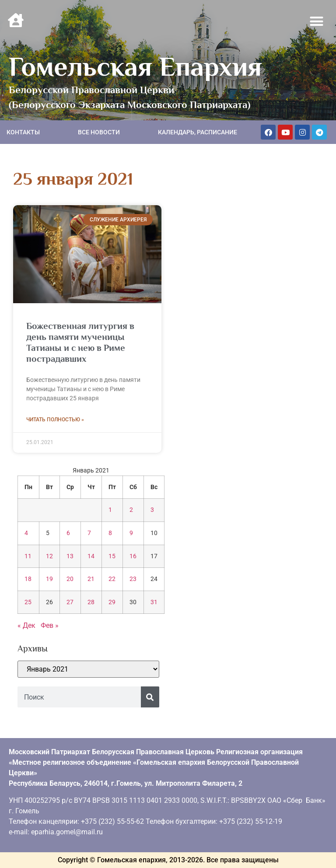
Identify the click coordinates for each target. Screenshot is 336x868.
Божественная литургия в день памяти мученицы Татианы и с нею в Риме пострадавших (80, 343)
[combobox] (79, 697)
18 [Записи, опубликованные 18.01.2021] (28, 579)
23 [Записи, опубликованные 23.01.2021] (133, 579)
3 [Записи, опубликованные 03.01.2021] (152, 510)
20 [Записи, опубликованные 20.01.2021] (70, 579)
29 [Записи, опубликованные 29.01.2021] (112, 602)
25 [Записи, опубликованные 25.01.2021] (28, 602)
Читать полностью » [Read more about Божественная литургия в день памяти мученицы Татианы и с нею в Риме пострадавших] (55, 420)
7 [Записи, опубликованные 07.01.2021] (89, 533)
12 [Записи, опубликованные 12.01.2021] (49, 556)
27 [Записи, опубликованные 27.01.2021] (70, 602)
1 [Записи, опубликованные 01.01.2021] (110, 510)
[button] (317, 21)
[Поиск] (150, 697)
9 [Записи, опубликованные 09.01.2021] (131, 533)
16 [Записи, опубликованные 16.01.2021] (133, 556)
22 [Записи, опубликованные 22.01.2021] (112, 579)
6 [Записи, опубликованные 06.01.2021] (68, 533)
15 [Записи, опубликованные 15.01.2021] (112, 556)
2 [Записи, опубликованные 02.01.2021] (131, 510)
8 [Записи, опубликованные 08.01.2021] (110, 533)
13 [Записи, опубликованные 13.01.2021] (70, 556)
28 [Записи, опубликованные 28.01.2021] (91, 602)
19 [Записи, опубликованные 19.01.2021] (49, 579)
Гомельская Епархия (135, 66)
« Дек (26, 625)
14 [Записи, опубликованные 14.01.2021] (91, 556)
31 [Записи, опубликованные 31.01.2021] (154, 602)
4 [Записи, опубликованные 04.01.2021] (26, 533)
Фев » (50, 625)
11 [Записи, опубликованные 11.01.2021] (28, 556)
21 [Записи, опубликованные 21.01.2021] (91, 579)
